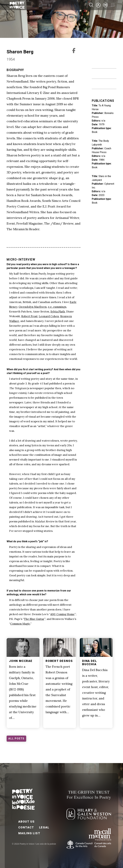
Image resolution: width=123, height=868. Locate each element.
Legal (44, 827)
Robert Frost (29, 316)
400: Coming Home (62, 614)
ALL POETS (16, 739)
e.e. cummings (57, 307)
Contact (26, 827)
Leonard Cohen (49, 316)
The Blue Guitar (34, 619)
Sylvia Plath (58, 312)
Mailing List (29, 833)
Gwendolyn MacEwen (33, 307)
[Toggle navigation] (113, 5)
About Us (26, 822)
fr (105, 5)
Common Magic (20, 624)
